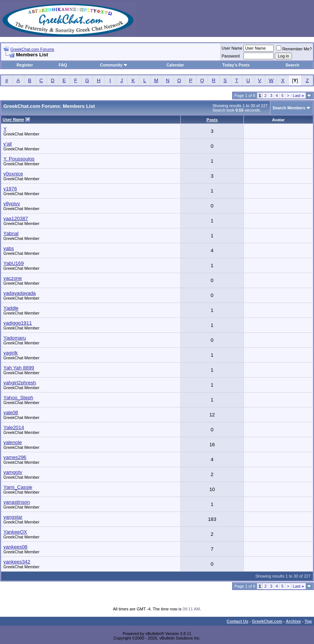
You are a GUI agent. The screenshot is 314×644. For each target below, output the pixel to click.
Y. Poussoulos (19, 159)
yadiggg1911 (18, 323)
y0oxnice (13, 174)
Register (25, 65)
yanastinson (17, 502)
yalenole (13, 442)
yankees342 (17, 562)
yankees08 (15, 547)
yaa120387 (16, 218)
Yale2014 (14, 427)
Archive (293, 621)
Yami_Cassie (18, 487)
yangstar (13, 517)
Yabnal (11, 233)
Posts (212, 120)
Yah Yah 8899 (19, 368)
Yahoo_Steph (18, 398)
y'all (8, 144)
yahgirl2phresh (20, 383)
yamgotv (13, 472)
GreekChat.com (267, 621)
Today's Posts (236, 65)
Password (231, 56)
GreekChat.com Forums (32, 49)
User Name (232, 48)
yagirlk (11, 353)
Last (298, 96)
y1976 (10, 189)
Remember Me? (294, 49)
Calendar (175, 65)
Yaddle (11, 308)
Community (114, 65)
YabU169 (14, 263)
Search (293, 65)
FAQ (63, 65)
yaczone (13, 278)
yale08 (11, 412)
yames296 (15, 457)
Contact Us (237, 621)
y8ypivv (12, 204)
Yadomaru (15, 338)
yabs (9, 248)
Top (308, 621)
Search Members (289, 108)
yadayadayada (20, 293)
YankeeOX (15, 532)
